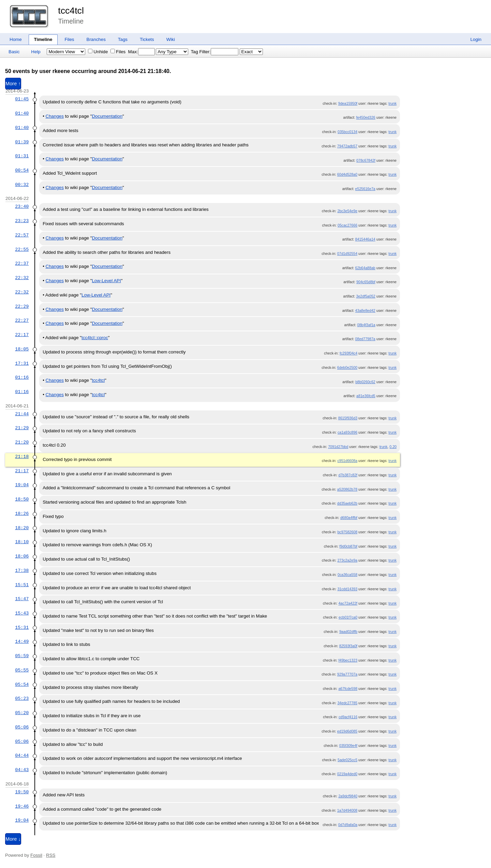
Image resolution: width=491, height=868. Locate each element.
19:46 (22, 806)
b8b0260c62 (365, 382)
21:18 (22, 457)
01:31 (22, 156)
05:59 (22, 656)
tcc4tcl (71, 11)
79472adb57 (347, 146)
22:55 (22, 249)
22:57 (22, 235)
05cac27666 (347, 225)
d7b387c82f (348, 475)
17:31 (22, 363)
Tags (123, 39)
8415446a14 (365, 239)
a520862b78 (347, 489)
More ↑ (13, 84)
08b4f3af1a (366, 325)
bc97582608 (347, 532)
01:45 (22, 99)
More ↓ (13, 839)
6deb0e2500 (347, 367)
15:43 (22, 613)
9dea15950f (348, 103)
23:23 (22, 221)
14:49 (22, 641)
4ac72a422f (348, 603)
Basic (14, 52)
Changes (55, 116)
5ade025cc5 (347, 760)
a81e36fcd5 (366, 396)
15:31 (22, 627)
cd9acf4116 (348, 717)
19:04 (22, 485)
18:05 (22, 349)
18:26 (22, 513)
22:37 (22, 263)
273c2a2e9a (347, 560)
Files (69, 39)
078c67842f (366, 160)
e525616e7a (365, 189)
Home (16, 39)
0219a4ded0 (347, 774)
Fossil (36, 855)
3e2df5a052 (366, 296)
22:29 (22, 306)
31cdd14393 (347, 589)
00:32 (22, 185)
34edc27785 (347, 703)
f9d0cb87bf (348, 546)
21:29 (22, 428)
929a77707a (347, 674)
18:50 (22, 499)
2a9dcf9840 (348, 796)
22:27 (22, 320)
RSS (51, 855)
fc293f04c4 (348, 353)
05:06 (22, 727)
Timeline (43, 39)
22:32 (22, 278)
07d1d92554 (347, 254)
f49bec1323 (348, 660)
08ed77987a (365, 339)
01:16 (22, 377)
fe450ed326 (366, 117)
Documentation (107, 116)
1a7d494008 (347, 810)
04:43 (22, 770)
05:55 (22, 670)
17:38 (22, 570)
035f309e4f (348, 746)
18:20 (22, 528)
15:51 (22, 585)
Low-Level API (106, 281)
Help (36, 52)
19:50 (22, 792)
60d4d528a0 (347, 174)
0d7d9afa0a (348, 825)
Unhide (98, 52)
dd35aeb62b (347, 503)
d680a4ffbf (349, 518)
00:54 (22, 170)
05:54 (22, 684)
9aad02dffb (348, 632)
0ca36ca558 (347, 575)
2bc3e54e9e (347, 211)
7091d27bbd (338, 447)
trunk (392, 103)
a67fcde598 (348, 689)
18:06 (22, 556)
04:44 (22, 755)
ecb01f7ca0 (348, 617)
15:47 (22, 599)
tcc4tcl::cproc (95, 338)
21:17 (22, 471)
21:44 (22, 414)
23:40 (22, 206)
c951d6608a (347, 461)
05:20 (22, 713)
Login (476, 39)
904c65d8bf (366, 282)
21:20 (22, 442)
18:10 (22, 542)
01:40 (22, 113)
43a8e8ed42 (365, 310)
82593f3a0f (348, 646)
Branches (96, 39)
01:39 (22, 142)
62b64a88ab (365, 268)
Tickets (147, 39)
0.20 (393, 447)
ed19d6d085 (347, 731)
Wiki (171, 39)
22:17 (22, 335)
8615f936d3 (348, 418)
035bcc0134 (347, 132)
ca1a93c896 (347, 432)
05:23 (22, 698)
